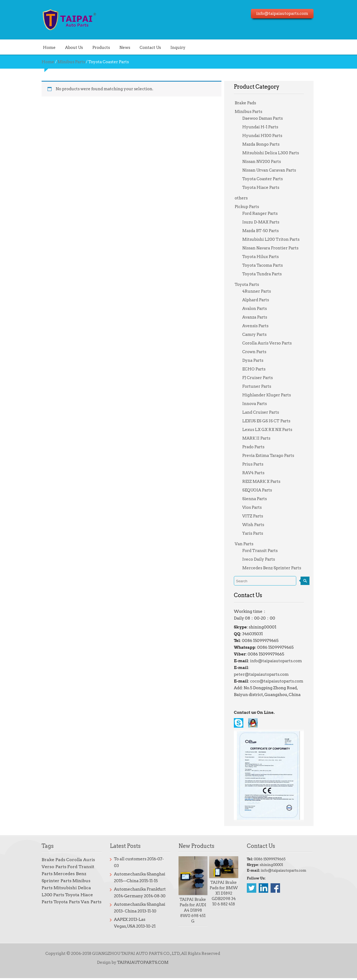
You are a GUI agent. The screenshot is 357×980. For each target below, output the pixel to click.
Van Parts (247, 544)
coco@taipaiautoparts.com (280, 674)
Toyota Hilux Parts (264, 257)
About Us (62, 47)
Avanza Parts (258, 317)
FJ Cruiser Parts (261, 378)
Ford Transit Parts (263, 551)
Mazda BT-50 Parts (264, 231)
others (245, 198)
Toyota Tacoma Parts (266, 265)
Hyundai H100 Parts (266, 136)
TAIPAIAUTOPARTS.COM (139, 964)
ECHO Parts (257, 369)
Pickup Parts (250, 207)
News (113, 47)
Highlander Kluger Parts (270, 395)
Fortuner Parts (260, 386)
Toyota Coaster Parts (266, 179)
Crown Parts (258, 352)
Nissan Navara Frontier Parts (274, 248)
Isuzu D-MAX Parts (264, 222)
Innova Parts (258, 404)
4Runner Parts (260, 291)
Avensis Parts (259, 326)
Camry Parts (258, 335)
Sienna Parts (258, 499)
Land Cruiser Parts (264, 412)
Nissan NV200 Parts (265, 162)
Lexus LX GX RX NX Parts (271, 430)
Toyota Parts (250, 285)
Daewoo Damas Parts (266, 118)
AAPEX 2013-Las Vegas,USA (134, 916)
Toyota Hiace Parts (264, 188)
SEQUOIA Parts (261, 490)
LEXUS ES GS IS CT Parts (270, 421)
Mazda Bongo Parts (264, 144)
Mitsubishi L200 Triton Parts (274, 239)
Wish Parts (257, 525)
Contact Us (138, 47)
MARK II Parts (260, 438)
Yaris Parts (256, 533)
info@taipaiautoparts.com (279, 661)
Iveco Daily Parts (262, 559)
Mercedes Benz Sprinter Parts (275, 568)
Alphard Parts (259, 300)
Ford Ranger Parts (263, 213)
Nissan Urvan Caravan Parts (273, 170)
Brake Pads (249, 103)
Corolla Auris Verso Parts (270, 343)
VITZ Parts (256, 516)
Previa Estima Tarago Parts (272, 456)
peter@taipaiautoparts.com (281, 668)
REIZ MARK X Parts (265, 481)
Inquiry (166, 47)
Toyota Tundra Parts (265, 274)
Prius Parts (256, 464)
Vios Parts (255, 507)
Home (37, 47)
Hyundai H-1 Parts (264, 127)
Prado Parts (257, 447)
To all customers (124, 862)
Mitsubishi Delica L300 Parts (274, 153)
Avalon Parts (258, 309)
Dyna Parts (256, 360)
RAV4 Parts (257, 473)
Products (89, 47)
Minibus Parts (59, 62)
